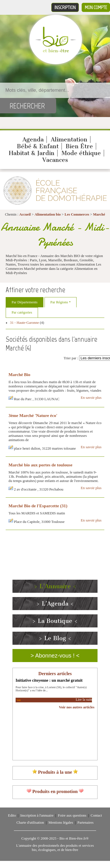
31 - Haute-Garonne (24, 323)
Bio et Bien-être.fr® (74, 838)
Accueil (25, 214)
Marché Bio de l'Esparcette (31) (38, 506)
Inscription (65, 7)
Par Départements (25, 302)
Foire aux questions (72, 815)
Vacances (55, 160)
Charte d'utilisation (30, 823)
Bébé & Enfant (38, 146)
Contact (96, 815)
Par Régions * (61, 302)
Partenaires (85, 823)
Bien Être (79, 146)
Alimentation (69, 139)
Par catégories (22, 312)
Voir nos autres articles (77, 707)
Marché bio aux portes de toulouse (40, 465)
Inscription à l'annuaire (37, 815)
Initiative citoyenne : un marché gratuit (49, 680)
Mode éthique (81, 153)
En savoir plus (91, 398)
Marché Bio (19, 374)
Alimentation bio (48, 214)
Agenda (33, 139)
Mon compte (96, 7)
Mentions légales (61, 823)
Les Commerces (77, 214)
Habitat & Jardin (32, 153)
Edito (12, 815)
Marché (99, 214)
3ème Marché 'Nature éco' (33, 415)
